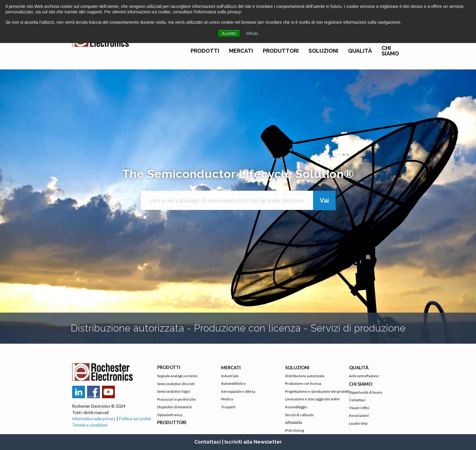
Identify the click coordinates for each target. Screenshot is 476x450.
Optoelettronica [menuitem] (170, 415)
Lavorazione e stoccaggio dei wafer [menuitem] (312, 399)
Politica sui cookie (135, 419)
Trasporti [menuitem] (228, 407)
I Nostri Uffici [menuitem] (359, 408)
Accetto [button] (229, 34)
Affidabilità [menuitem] (294, 422)
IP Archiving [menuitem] (294, 430)
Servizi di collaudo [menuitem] (299, 415)
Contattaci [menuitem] (357, 400)
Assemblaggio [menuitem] (296, 407)
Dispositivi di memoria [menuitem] (174, 407)
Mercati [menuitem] (241, 51)
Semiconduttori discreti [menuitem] (176, 384)
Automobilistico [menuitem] (233, 383)
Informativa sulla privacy (94, 419)
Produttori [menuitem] (281, 51)
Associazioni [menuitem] (359, 415)
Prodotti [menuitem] (205, 51)
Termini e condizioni (90, 425)
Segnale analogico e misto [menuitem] (177, 376)
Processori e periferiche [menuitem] (176, 399)
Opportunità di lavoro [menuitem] (366, 392)
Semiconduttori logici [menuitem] (174, 391)
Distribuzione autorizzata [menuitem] (305, 376)
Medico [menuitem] (227, 399)
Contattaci (208, 442)
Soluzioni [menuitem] (323, 51)
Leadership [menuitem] (358, 423)
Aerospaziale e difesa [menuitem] (238, 391)
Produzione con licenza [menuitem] (303, 383)
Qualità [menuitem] (360, 51)
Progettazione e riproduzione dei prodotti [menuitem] (312, 391)
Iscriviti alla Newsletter (253, 442)
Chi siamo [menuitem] (390, 51)
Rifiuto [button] (252, 34)
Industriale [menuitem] (230, 376)
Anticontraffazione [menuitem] (364, 376)
